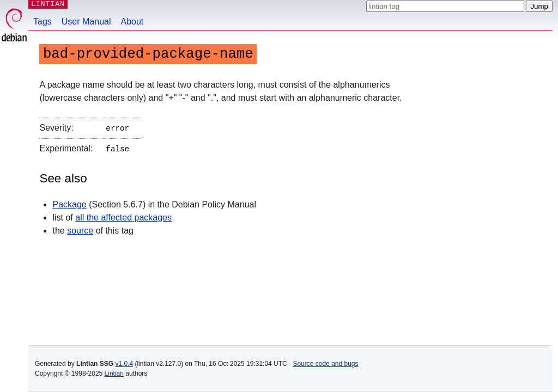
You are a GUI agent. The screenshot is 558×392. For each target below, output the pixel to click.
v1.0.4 (124, 364)
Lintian (114, 373)
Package (69, 202)
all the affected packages (123, 215)
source (80, 228)
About (132, 22)
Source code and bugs (325, 364)
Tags (43, 22)
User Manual (86, 22)
